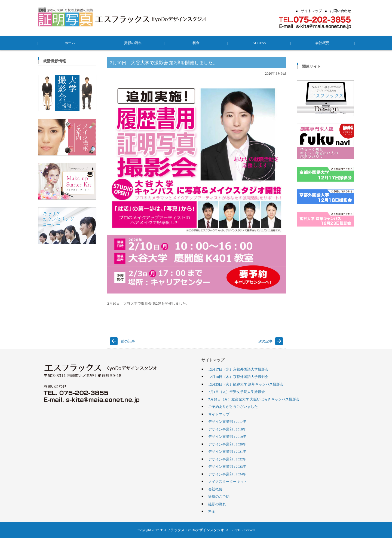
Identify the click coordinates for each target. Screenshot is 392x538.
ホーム (70, 43)
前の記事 (128, 341)
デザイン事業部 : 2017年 (227, 421)
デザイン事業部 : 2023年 (227, 466)
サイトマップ (219, 414)
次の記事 (265, 341)
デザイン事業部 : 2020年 (227, 444)
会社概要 (322, 43)
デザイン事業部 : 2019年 (227, 436)
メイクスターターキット (228, 481)
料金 (196, 43)
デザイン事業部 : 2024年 (227, 474)
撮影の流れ (133, 43)
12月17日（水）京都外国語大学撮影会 (238, 369)
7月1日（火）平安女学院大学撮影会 (237, 392)
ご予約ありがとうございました (233, 406)
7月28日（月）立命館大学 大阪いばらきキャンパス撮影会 (254, 399)
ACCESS (259, 43)
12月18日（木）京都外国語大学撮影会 (238, 377)
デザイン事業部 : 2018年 (227, 429)
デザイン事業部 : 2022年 (227, 459)
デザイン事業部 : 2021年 (227, 451)
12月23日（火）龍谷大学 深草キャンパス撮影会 (246, 384)
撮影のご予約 (219, 496)
